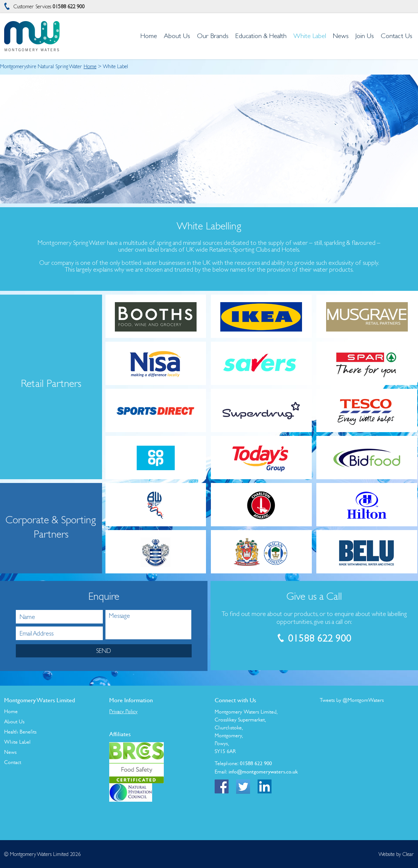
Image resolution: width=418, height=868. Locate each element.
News (10, 752)
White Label (17, 742)
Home (90, 66)
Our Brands (213, 36)
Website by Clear (396, 854)
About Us (14, 721)
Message (148, 625)
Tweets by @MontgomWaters (352, 700)
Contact (13, 762)
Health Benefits (20, 732)
